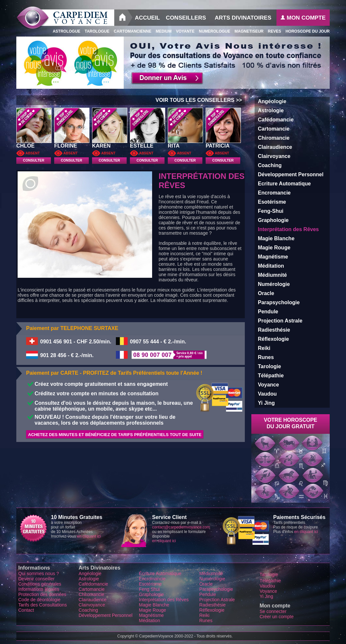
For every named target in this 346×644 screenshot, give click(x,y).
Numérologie (274, 284)
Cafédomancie (276, 120)
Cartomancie (274, 129)
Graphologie (273, 220)
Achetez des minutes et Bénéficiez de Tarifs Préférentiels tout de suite (115, 435)
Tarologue (95, 31)
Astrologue (65, 31)
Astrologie (271, 110)
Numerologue (212, 31)
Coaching (270, 165)
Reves (272, 31)
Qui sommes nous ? (39, 573)
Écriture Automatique (160, 573)
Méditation (271, 266)
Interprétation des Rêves (164, 600)
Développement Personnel (291, 174)
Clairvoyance (274, 156)
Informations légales (39, 589)
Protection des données (42, 594)
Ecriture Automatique (284, 184)
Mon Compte (303, 18)
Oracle (266, 293)
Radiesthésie (274, 330)
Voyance (268, 385)
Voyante (183, 31)
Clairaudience (275, 147)
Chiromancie (274, 138)
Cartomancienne (130, 31)
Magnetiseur (247, 31)
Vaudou (267, 394)
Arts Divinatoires (243, 18)
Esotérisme (272, 202)
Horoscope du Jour (305, 31)
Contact (27, 610)
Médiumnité (272, 275)
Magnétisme (273, 257)
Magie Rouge (274, 248)
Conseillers (186, 18)
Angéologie (272, 101)
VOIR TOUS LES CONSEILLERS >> (200, 100)
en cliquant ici (89, 536)
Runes (266, 357)
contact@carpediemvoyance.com (181, 527)
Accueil (147, 18)
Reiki (264, 348)
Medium (162, 31)
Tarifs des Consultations (43, 605)
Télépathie (271, 376)
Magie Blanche (276, 238)
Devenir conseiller (36, 579)
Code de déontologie (39, 600)
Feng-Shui (271, 211)
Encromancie (274, 193)
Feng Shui (149, 589)
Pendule (268, 312)
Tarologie (269, 366)
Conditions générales (40, 584)
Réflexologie (273, 339)
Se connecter (273, 611)
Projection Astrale (280, 321)
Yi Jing (266, 403)
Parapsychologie (279, 302)
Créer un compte (276, 617)
